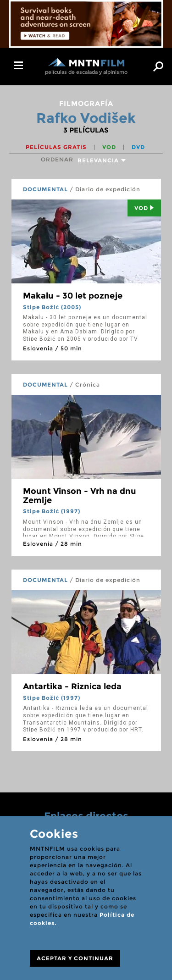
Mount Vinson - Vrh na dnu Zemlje (80, 496)
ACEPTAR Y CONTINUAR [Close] (75, 958)
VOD (110, 147)
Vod (144, 208)
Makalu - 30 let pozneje (73, 296)
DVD (138, 147)
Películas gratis (57, 147)
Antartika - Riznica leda (72, 687)
